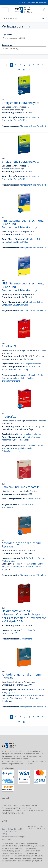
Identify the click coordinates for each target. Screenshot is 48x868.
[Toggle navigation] (5, 10)
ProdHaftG (9, 346)
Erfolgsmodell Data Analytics (21, 103)
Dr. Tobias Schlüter (19, 120)
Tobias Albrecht (21, 564)
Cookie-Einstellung (9, 831)
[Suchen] (21, 19)
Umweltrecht (26, 639)
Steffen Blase (30, 239)
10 (24, 70)
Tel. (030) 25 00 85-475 (36, 829)
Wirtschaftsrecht (29, 375)
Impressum (6, 839)
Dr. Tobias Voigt (21, 369)
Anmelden (22, 2)
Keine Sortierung (25, 49)
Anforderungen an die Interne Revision (22, 545)
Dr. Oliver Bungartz (15, 567)
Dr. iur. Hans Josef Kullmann (29, 364)
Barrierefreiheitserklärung (12, 837)
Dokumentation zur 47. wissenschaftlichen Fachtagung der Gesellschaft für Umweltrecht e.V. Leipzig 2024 (24, 616)
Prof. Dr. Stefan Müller (18, 242)
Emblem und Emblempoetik (20, 487)
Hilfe (4, 826)
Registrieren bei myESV (36, 2)
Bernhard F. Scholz (33, 499)
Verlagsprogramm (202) (25, 38)
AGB (3, 834)
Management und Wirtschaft (33, 126)
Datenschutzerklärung (11, 829)
